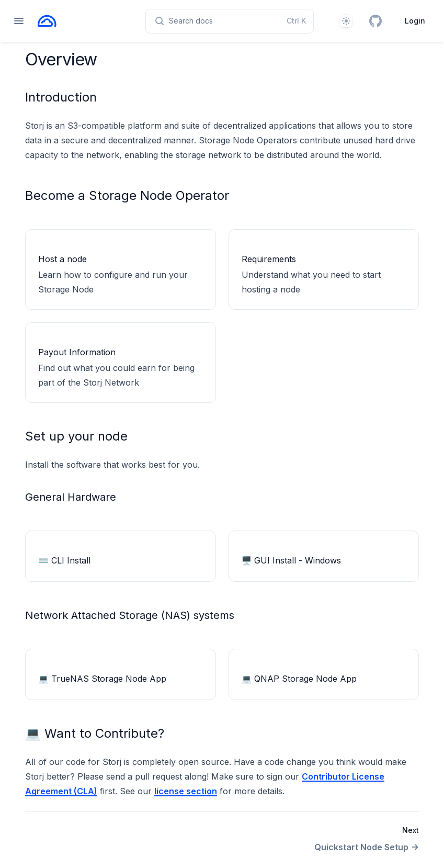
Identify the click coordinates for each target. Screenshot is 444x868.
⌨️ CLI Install (64, 560)
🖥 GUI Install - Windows (292, 560)
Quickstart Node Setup (367, 847)
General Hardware (71, 497)
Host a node (62, 259)
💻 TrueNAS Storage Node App (102, 679)
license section (186, 791)
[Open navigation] (19, 21)
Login (415, 21)
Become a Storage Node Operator (127, 195)
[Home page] (47, 21)
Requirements (269, 259)
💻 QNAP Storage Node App (299, 679)
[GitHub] (375, 21)
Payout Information (77, 352)
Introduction (61, 97)
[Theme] (346, 21)
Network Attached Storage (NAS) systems (130, 615)
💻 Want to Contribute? (95, 733)
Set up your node (76, 436)
